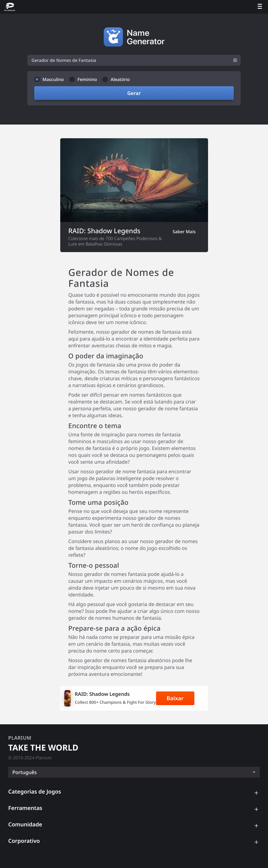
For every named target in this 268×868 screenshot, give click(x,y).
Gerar (134, 93)
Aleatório (120, 79)
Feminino (87, 79)
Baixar (175, 698)
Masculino (53, 79)
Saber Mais (184, 232)
